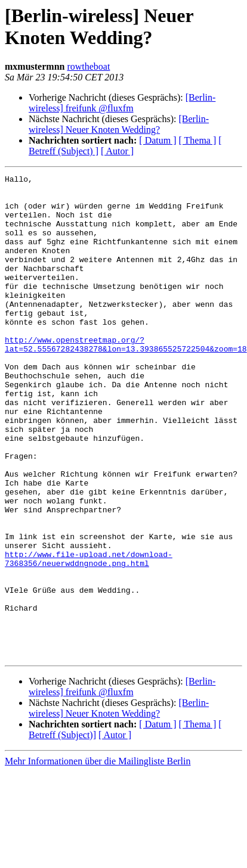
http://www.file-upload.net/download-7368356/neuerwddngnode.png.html (89, 636)
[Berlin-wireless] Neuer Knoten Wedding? (119, 124)
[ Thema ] (198, 140)
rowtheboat (88, 66)
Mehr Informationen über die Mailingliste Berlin (98, 858)
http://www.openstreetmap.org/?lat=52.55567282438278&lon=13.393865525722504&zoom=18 (126, 379)
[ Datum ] (158, 140)
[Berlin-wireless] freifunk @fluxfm (122, 103)
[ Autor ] (117, 151)
